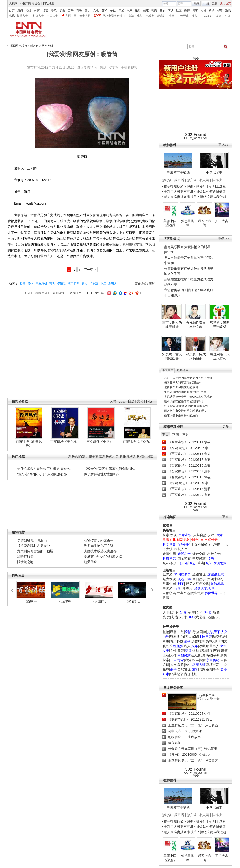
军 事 (191, 612)
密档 (173, 637)
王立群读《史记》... (101, 442)
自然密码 (169, 593)
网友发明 (47, 46)
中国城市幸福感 (178, 172)
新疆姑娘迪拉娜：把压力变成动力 (189, 279)
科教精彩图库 (143, 457)
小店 (103, 284)
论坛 (203, 11)
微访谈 (167, 180)
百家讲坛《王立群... (65, 442)
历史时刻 (198, 641)
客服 (214, 4)
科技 (149, 401)
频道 (219, 16)
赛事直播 (85, 16)
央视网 (13, 4)
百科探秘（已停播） (209, 544)
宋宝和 (169, 263)
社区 (179, 11)
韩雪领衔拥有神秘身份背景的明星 (189, 268)
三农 (162, 11)
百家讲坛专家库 (90, 457)
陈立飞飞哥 (172, 274)
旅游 (138, 11)
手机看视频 (129, 67)
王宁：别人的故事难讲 (172, 325)
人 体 (183, 617)
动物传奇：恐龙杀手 (99, 540)
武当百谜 (183, 593)
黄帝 (181, 651)
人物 (211, 535)
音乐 (71, 11)
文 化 (200, 612)
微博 (187, 11)
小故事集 (168, 370)
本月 (186, 434)
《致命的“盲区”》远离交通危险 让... (110, 469)
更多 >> (223, 239)
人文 (173, 665)
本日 (165, 434)
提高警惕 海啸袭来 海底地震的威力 (186, 406)
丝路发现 (199, 574)
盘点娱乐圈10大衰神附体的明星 (187, 247)
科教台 (34, 46)
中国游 (168, 588)
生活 (195, 655)
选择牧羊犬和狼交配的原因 (181, 387)
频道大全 (22, 16)
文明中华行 (216, 579)
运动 (196, 651)
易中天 (210, 641)
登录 (196, 4)
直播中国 (71, 16)
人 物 (166, 612)
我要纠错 (42, 293)
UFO (220, 641)
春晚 (54, 11)
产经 (121, 11)
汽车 (130, 11)
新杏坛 (187, 588)
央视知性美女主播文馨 (196, 325)
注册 (206, 4)
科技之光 (214, 554)
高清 (131, 16)
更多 (225, 427)
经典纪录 (177, 674)
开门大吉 (222, 221)
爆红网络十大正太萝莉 (220, 356)
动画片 (173, 16)
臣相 (173, 632)
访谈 (212, 11)
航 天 (216, 617)
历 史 (175, 612)
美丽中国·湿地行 (170, 223)
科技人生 (181, 549)
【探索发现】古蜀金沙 (34, 546)
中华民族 (199, 558)
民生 (188, 665)
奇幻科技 (177, 641)
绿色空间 (199, 554)
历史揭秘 (206, 655)
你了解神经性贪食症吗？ (102, 474)
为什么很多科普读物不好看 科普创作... (45, 469)
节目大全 (52, 16)
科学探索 (199, 660)
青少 (88, 11)
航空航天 (219, 637)
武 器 (199, 617)
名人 (187, 646)
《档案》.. (132, 601)
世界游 (168, 574)
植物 (166, 632)
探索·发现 (170, 535)
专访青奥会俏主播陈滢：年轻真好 (189, 290)
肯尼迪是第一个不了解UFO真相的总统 (188, 397)
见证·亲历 (170, 563)
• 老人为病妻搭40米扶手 (179, 197)
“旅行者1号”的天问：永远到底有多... (43, 474)
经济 (29, 11)
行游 (196, 632)
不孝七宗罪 (214, 172)
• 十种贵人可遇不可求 (178, 192)
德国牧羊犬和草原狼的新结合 (182, 383)
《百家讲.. (31, 601)
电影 (140, 16)
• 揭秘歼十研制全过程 (210, 186)
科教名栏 (109, 457)
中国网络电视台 (30, 4)
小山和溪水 (172, 295)
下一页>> (90, 270)
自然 (131, 401)
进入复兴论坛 (87, 67)
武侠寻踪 (213, 665)
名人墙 (204, 180)
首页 (12, 11)
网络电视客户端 (112, 16)
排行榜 (217, 180)
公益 (113, 11)
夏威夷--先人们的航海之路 (103, 557)
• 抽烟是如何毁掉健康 (210, 192)
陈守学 (169, 252)
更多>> (224, 145)
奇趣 (166, 641)
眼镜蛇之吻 (25, 562)
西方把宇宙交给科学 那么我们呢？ (186, 411)
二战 (181, 632)
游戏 (228, 11)
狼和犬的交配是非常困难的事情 (184, 401)
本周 (176, 434)
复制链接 (59, 293)
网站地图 (49, 4)
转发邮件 (75, 293)
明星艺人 (213, 646)
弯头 (52, 284)
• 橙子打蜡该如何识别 (178, 186)
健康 (146, 11)
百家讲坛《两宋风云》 (29, 444)
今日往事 (199, 579)
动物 (181, 665)
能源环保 (206, 651)
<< (13, 588)
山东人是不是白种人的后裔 (181, 415)
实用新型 (74, 284)
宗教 (216, 655)
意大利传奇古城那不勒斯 (35, 551)
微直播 (179, 180)
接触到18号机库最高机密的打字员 (185, 392)
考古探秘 (191, 637)
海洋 (188, 660)
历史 (122, 401)
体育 (37, 11)
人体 (173, 655)
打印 (28, 293)
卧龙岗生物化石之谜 (99, 546)
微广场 (192, 180)
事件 (216, 669)
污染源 (94, 284)
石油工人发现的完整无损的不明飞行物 (188, 378)
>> (152, 588)
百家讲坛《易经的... (137, 442)
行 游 (207, 617)
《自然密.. (65, 601)
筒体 (30, 284)
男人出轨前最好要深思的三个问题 (189, 258)
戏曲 (62, 11)
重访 (201, 563)
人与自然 (200, 535)
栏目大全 (38, 16)
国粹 (203, 632)
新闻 (20, 11)
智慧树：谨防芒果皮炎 (220, 325)
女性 (173, 651)
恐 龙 (166, 617)
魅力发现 (169, 579)
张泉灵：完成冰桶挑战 (196, 356)
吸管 (22, 284)
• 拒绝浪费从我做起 (212, 197)
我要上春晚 (205, 223)
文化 (96, 11)
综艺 (45, 11)
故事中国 (169, 584)
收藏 (202, 646)
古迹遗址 (191, 674)
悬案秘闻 (206, 669)
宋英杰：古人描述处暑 (172, 356)
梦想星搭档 (187, 223)
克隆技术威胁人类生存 (100, 551)
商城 (171, 11)
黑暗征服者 (25, 557)
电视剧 (150, 16)
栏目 (227, 16)
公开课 (184, 16)
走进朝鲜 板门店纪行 (32, 540)
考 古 (175, 617)
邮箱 (220, 11)
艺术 (105, 11)
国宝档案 (184, 558)
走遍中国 (169, 554)
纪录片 (161, 16)
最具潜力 (183, 370)
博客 (195, 11)
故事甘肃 (197, 593)
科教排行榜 (124, 457)
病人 (84, 284)
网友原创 (41, 284)
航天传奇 (90, 562)
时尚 (154, 11)
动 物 (216, 612)
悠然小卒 (171, 285)
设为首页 (225, 4)
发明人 (112, 284)
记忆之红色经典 (197, 584)
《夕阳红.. (99, 601)
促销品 (61, 284)
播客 (195, 16)
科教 (79, 11)
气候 (217, 651)
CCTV (208, 16)
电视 (12, 16)
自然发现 (184, 669)
